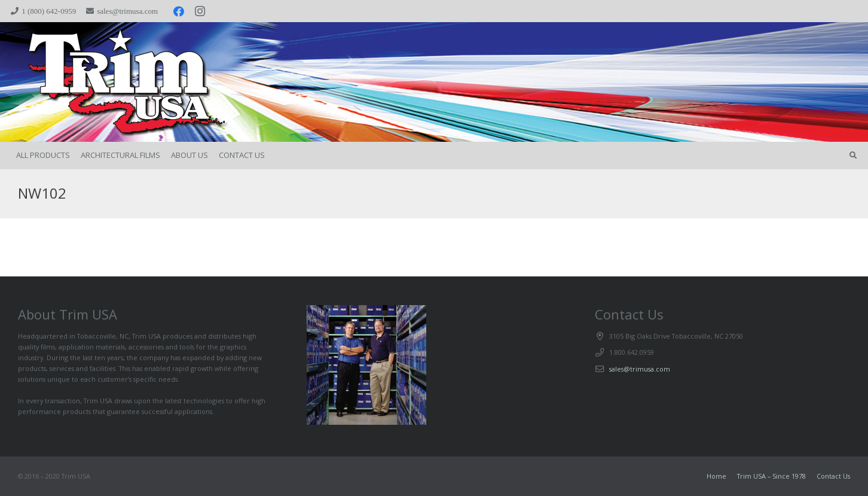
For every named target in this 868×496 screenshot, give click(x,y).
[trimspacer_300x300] (102, 82)
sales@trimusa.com (640, 369)
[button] (853, 156)
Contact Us (833, 476)
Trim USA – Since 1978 (771, 476)
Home (716, 476)
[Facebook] (179, 11)
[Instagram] (200, 11)
